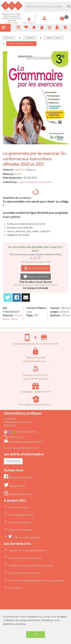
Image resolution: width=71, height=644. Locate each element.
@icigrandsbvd (15, 486)
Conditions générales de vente (25, 558)
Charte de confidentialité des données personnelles (36, 581)
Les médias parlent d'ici (21, 515)
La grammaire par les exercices (34, 182)
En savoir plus (12, 18)
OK (35, 634)
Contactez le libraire (20, 522)
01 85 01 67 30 (14, 437)
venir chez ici (29, 22)
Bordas (18, 174)
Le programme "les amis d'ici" (25, 573)
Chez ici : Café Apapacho (27, 537)
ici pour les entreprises (21, 530)
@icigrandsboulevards (18, 477)
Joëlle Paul (19, 170)
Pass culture (15, 588)
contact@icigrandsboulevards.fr (23, 442)
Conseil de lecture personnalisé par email (31, 566)
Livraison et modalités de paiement (28, 551)
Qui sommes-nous (19, 507)
